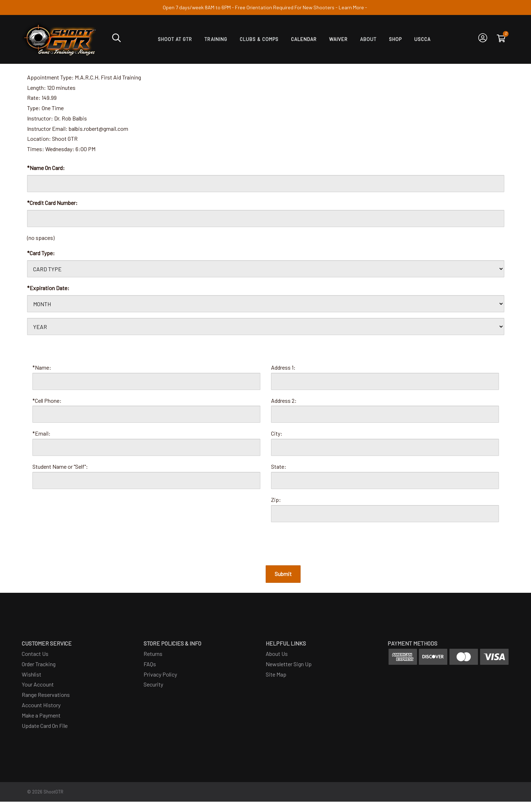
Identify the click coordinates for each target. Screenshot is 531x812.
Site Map (276, 674)
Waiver (338, 39)
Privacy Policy (160, 674)
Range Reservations (46, 695)
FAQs (150, 664)
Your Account (38, 684)
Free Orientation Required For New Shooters (285, 7)
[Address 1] (385, 381)
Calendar (304, 39)
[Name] (146, 381)
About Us (277, 654)
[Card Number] (266, 219)
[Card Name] (266, 184)
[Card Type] (266, 269)
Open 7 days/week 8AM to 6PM (197, 7)
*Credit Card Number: (52, 203)
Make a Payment (41, 715)
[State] (385, 480)
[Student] (146, 480)
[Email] (146, 447)
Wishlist (32, 674)
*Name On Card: (46, 168)
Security (153, 684)
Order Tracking (39, 664)
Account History (41, 705)
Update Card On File (45, 726)
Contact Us (35, 654)
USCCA (422, 39)
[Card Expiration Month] (266, 304)
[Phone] (146, 414)
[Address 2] (385, 414)
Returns (153, 654)
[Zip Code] (385, 514)
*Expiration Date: (48, 288)
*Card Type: (41, 253)
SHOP (395, 39)
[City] (385, 447)
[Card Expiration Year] (266, 327)
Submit (283, 574)
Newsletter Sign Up (289, 664)
